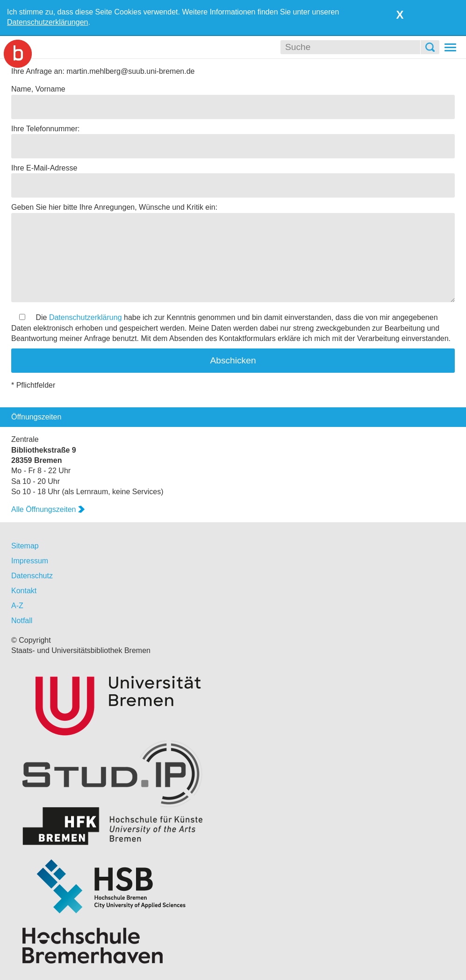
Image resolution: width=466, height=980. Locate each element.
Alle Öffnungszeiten (48, 509)
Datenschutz (32, 576)
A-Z (17, 606)
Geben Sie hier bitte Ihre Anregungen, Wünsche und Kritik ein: (114, 207)
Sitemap (25, 546)
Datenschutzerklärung (86, 317)
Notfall (22, 621)
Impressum (30, 561)
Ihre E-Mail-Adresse (44, 168)
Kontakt (24, 591)
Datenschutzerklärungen (47, 22)
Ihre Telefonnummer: (45, 129)
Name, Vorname (38, 89)
